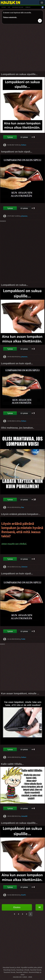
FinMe (23, 639)
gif (9, 7)
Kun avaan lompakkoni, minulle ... (20, 693)
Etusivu (17, 907)
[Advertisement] (22, 48)
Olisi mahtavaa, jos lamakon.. (18, 428)
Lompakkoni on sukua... (15, 285)
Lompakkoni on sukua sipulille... (19, 74)
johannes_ (25, 216)
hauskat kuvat (18, 7)
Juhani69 (24, 816)
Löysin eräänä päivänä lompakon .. (21, 514)
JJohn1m (24, 567)
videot (28, 7)
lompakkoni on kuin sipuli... (17, 152)
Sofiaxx (24, 145)
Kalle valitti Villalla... (12, 764)
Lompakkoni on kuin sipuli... (17, 363)
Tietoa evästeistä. (10, 17)
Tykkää (10, 137)
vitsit (4, 7)
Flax (22, 507)
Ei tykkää (24, 137)
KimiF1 (23, 895)
